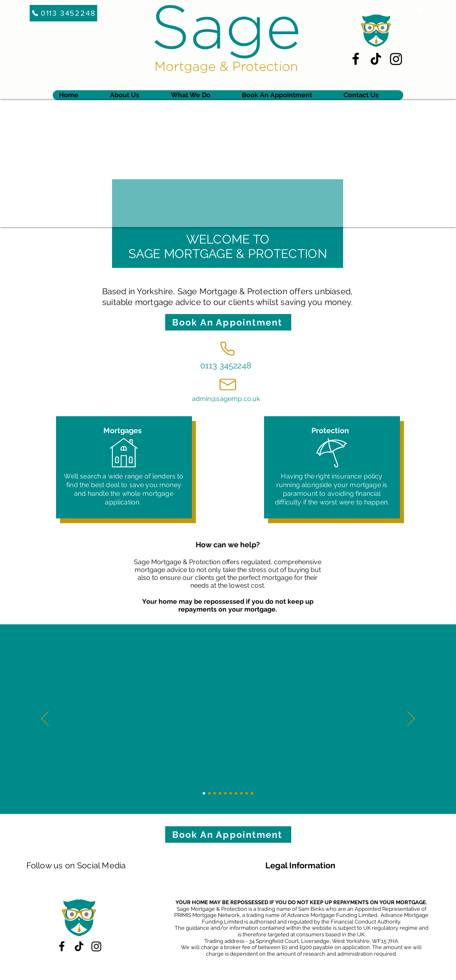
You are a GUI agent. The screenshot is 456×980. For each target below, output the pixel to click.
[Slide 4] (220, 793)
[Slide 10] (252, 793)
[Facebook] (356, 59)
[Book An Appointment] (228, 322)
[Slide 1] (204, 793)
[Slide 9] (247, 793)
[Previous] (45, 719)
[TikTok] (376, 59)
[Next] (411, 719)
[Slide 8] (241, 793)
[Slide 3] (215, 793)
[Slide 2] (209, 793)
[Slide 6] (231, 793)
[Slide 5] (225, 793)
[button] (200, 95)
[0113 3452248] (63, 13)
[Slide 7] (236, 793)
